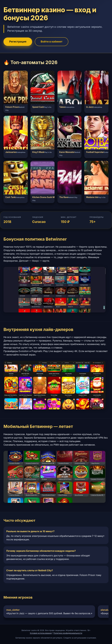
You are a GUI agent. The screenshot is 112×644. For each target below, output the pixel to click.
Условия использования (41, 633)
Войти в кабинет (52, 42)
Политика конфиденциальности (68, 633)
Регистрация (18, 42)
